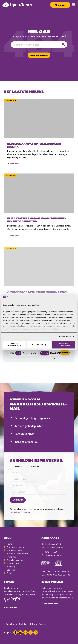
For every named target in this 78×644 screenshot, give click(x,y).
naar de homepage (39, 55)
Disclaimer (23, 630)
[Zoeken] (63, 45)
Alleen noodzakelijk (14, 345)
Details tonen (65, 337)
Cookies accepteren (63, 345)
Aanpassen (39, 345)
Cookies (42, 630)
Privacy (34, 630)
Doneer (62, 5)
